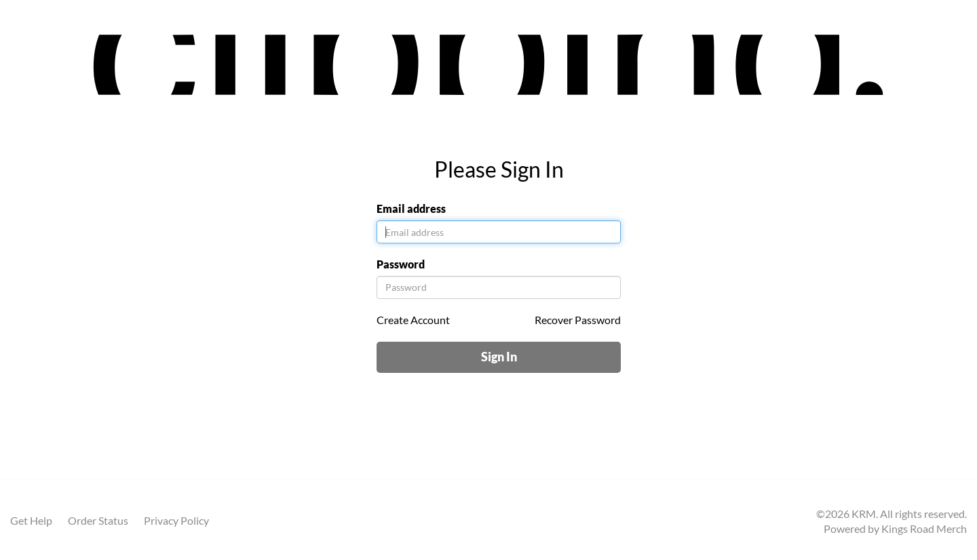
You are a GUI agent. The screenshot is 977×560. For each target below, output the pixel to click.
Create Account (413, 320)
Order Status (98, 520)
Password (401, 264)
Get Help (31, 520)
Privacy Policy (176, 520)
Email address (411, 208)
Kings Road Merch (924, 528)
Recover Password (578, 320)
